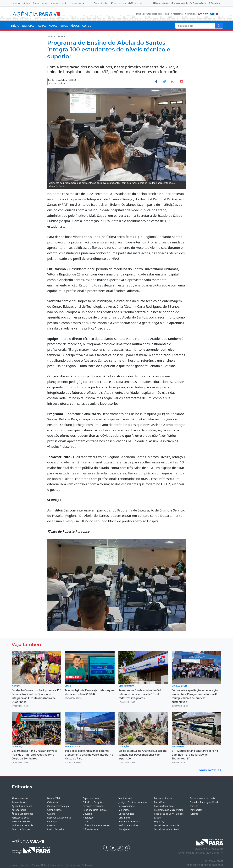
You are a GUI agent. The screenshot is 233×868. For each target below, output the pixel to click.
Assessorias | (75, 865)
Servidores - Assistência (166, 825)
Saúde (157, 818)
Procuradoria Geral (164, 806)
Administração (19, 802)
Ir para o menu (41, 3)
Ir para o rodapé (76, 3)
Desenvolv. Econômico (59, 818)
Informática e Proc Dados (96, 825)
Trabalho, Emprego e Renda (204, 802)
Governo (87, 814)
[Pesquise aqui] (219, 26)
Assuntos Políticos (21, 821)
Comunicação (54, 810)
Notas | (45, 865)
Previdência (160, 802)
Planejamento (126, 829)
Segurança (160, 821)
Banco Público (55, 798)
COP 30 (87, 26)
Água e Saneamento (22, 814)
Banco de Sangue (21, 829)
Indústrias (88, 821)
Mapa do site (136, 3)
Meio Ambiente (127, 806)
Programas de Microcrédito (169, 810)
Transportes (196, 810)
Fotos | (54, 865)
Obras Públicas (126, 814)
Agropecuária (19, 810)
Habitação (88, 818)
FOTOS (64, 26)
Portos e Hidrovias (164, 798)
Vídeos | (63, 865)
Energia (51, 825)
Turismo (194, 814)
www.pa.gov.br (180, 3)
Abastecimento (20, 798)
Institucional (125, 798)
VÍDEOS (75, 26)
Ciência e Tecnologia (58, 806)
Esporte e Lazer (91, 798)
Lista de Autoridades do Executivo (153, 14)
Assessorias (177, 14)
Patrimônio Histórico (129, 821)
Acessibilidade (101, 3)
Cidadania (53, 802)
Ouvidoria (214, 3)
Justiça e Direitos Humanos (133, 802)
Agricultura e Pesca (22, 806)
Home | (16, 865)
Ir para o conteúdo (22, 3)
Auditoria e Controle (22, 825)
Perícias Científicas (128, 825)
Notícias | (26, 865)
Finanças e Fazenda (93, 806)
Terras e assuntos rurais (202, 798)
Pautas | (36, 865)
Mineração (124, 810)
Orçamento (124, 818)
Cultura (51, 814)
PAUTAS (41, 26)
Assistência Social (21, 818)
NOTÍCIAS (28, 26)
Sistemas (87, 865)
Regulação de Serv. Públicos (169, 814)
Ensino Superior (56, 829)
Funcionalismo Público (95, 810)
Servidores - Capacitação (167, 829)
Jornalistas (191, 14)
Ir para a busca (58, 3)
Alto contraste (119, 3)
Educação (52, 821)
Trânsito (194, 806)
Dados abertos (161, 3)
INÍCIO (15, 26)
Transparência (198, 3)
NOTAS (53, 26)
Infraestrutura (90, 829)
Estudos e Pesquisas (94, 802)
